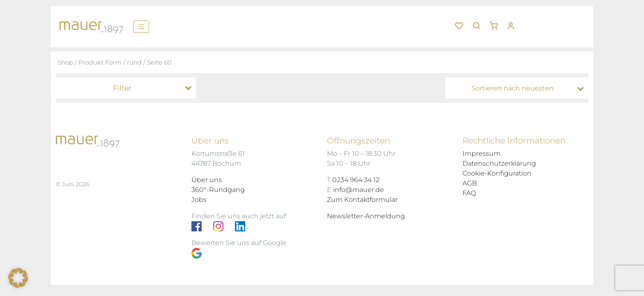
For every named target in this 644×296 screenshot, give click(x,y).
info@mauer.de (359, 190)
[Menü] (141, 27)
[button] (497, 23)
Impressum (482, 154)
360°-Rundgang (218, 190)
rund (134, 62)
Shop (65, 62)
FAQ (469, 193)
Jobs (199, 200)
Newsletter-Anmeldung (366, 216)
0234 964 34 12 (356, 180)
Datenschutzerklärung (499, 163)
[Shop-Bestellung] (519, 88)
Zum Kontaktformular (362, 200)
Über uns (207, 180)
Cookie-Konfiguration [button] (497, 173)
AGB (470, 183)
